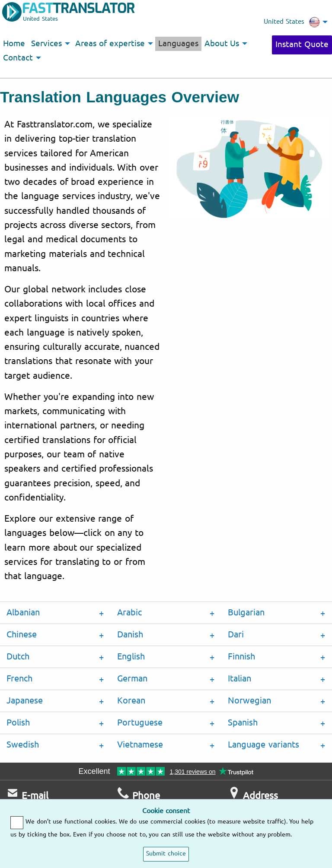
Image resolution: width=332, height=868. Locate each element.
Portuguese (140, 723)
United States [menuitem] (292, 22)
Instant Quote (302, 44)
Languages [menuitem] (178, 44)
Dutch (18, 657)
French (19, 679)
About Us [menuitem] (222, 44)
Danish (130, 635)
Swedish (23, 745)
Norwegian (249, 701)
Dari (236, 635)
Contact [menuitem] (18, 58)
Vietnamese (140, 745)
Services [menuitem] (46, 44)
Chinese (22, 635)
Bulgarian (246, 613)
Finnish (241, 657)
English (131, 657)
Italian (239, 679)
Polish (18, 723)
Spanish (243, 723)
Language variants (263, 745)
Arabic (129, 613)
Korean (131, 701)
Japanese (25, 701)
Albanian (23, 613)
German (132, 679)
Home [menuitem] (14, 44)
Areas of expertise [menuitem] (110, 44)
